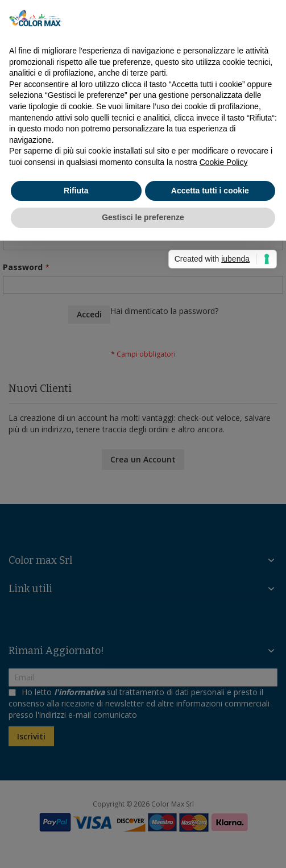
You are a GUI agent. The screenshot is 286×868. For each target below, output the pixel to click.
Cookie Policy (224, 162)
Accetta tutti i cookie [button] (210, 191)
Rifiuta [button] (76, 191)
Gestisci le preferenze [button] (143, 217)
